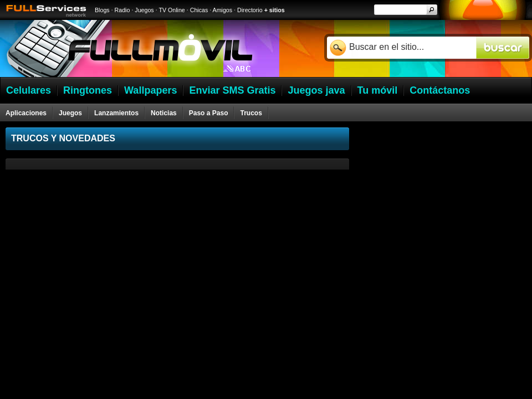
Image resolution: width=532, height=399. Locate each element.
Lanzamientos (116, 113)
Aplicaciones (26, 113)
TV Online (172, 10)
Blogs (102, 10)
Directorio (250, 10)
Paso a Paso (209, 113)
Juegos (144, 10)
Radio (122, 10)
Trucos (251, 113)
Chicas (199, 10)
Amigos (223, 10)
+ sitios (275, 10)
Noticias (164, 113)
